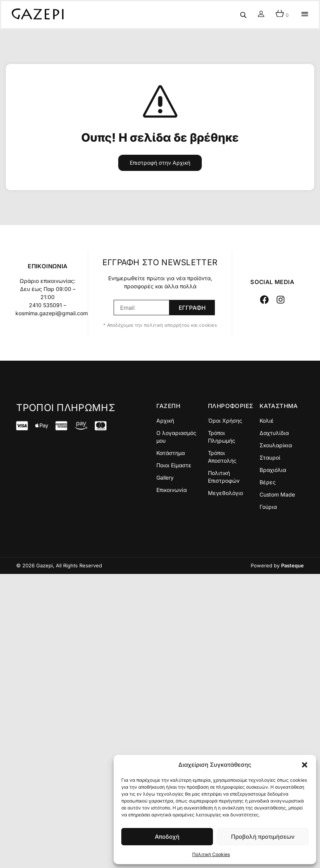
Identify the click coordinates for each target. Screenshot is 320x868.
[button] (305, 765)
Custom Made (277, 494)
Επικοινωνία (172, 490)
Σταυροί (270, 457)
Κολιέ (267, 421)
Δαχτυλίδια (274, 433)
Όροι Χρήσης (225, 421)
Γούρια (268, 507)
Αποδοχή (167, 837)
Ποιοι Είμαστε (174, 465)
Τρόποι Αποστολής (222, 457)
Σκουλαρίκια (276, 445)
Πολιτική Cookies (211, 854)
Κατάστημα (171, 453)
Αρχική (165, 421)
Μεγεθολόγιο (225, 493)
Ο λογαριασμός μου (176, 437)
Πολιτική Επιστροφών (224, 477)
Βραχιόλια (273, 470)
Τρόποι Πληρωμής (222, 437)
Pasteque (292, 565)
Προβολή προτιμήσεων (263, 837)
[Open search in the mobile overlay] (243, 15)
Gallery (165, 477)
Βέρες (268, 482)
